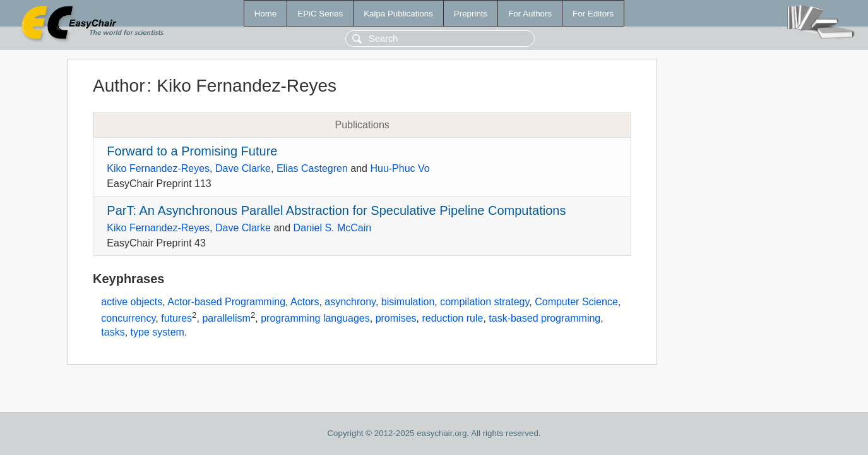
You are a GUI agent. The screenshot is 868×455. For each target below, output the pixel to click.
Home (266, 14)
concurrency (128, 318)
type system (158, 332)
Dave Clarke (243, 168)
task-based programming (544, 318)
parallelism (226, 318)
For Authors (530, 14)
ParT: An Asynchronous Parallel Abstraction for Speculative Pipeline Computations (336, 210)
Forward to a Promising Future (192, 151)
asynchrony (350, 302)
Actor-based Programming (226, 302)
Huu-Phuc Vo (400, 168)
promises (396, 318)
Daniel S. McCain (333, 228)
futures (176, 318)
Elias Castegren (312, 168)
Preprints (471, 14)
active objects (132, 302)
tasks (113, 332)
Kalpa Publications (398, 14)
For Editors (593, 14)
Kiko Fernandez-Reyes (158, 168)
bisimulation (408, 302)
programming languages (315, 318)
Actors (305, 302)
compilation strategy (485, 302)
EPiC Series (320, 14)
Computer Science (576, 302)
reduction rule (452, 318)
